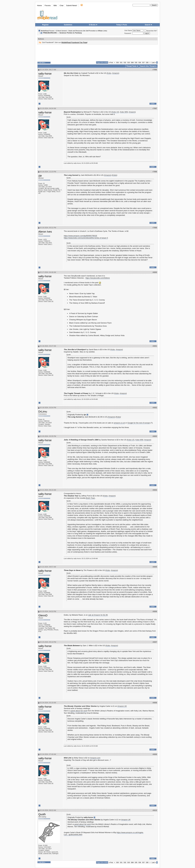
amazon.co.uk (119, 423)
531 (121, 63)
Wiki (55, 5)
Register (45, 25)
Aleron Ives (45, 232)
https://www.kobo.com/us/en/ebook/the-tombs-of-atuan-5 (86, 238)
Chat (61, 5)
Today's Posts (122, 25)
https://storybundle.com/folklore (98, 278)
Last (154, 63)
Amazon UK (122, 706)
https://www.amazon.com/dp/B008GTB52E (80, 236)
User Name (128, 30)
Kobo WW (124, 112)
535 (136, 63)
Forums (48, 5)
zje (40, 176)
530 (117, 63)
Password (128, 33)
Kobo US (115, 112)
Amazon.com (95, 758)
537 (143, 63)
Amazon (115, 73)
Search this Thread (147, 66)
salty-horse (45, 74)
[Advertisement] (97, 53)
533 (129, 63)
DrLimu (43, 412)
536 (140, 63)
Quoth (42, 814)
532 (125, 63)
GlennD (43, 615)
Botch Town (90, 498)
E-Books (93, 25)
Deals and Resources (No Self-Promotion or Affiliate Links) (88, 31)
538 (147, 63)
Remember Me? (151, 31)
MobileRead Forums (48, 31)
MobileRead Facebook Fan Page (74, 42)
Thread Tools (131, 66)
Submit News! (72, 5)
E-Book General (61, 31)
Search (149, 25)
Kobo (109, 73)
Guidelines (68, 25)
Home (39, 5)
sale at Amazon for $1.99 (98, 615)
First (111, 63)
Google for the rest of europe (139, 423)
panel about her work (79, 711)
